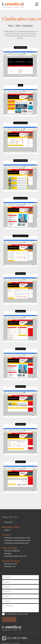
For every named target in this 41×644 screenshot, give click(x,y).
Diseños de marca (11, 564)
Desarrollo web (10, 566)
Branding (8, 553)
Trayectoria (8, 522)
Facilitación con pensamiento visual (17, 540)
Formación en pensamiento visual (16, 543)
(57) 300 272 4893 (17, 638)
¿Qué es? (8, 530)
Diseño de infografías (12, 551)
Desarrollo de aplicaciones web (16, 556)
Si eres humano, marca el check (17, 614)
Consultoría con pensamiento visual (17, 538)
